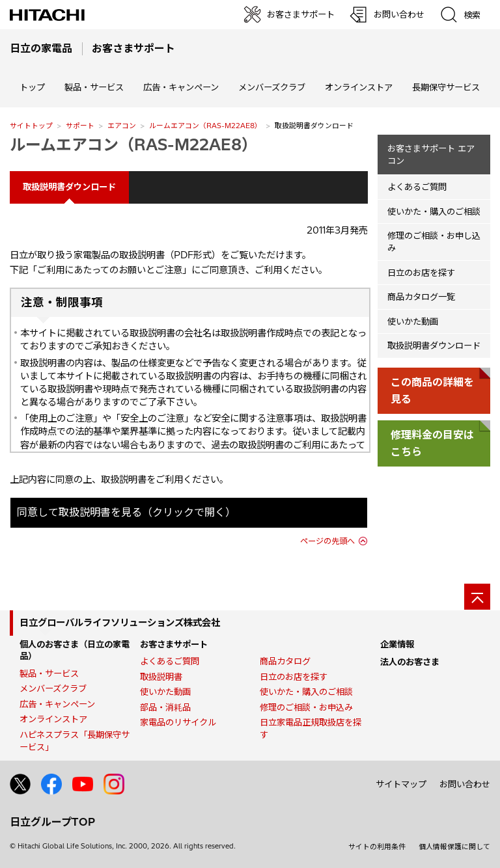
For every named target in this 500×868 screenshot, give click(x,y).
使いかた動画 (413, 321)
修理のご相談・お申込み (306, 707)
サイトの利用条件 (377, 847)
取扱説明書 (161, 677)
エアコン (122, 126)
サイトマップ (401, 784)
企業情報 (397, 644)
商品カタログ (285, 661)
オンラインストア (359, 87)
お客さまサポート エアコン (431, 155)
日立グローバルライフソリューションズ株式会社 (120, 623)
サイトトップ (31, 126)
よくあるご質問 (417, 187)
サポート (80, 126)
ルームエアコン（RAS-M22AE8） (205, 126)
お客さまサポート (174, 644)
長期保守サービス (446, 87)
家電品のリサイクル (178, 722)
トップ (32, 87)
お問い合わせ (465, 784)
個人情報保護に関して (454, 847)
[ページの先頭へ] (477, 597)
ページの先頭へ (327, 541)
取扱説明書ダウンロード (434, 346)
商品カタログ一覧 (421, 297)
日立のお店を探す (421, 273)
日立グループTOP (52, 822)
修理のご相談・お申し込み (434, 242)
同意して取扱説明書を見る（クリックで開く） (126, 512)
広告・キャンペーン (57, 704)
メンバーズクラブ (272, 87)
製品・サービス (49, 673)
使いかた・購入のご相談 (434, 211)
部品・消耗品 (165, 707)
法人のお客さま (410, 662)
